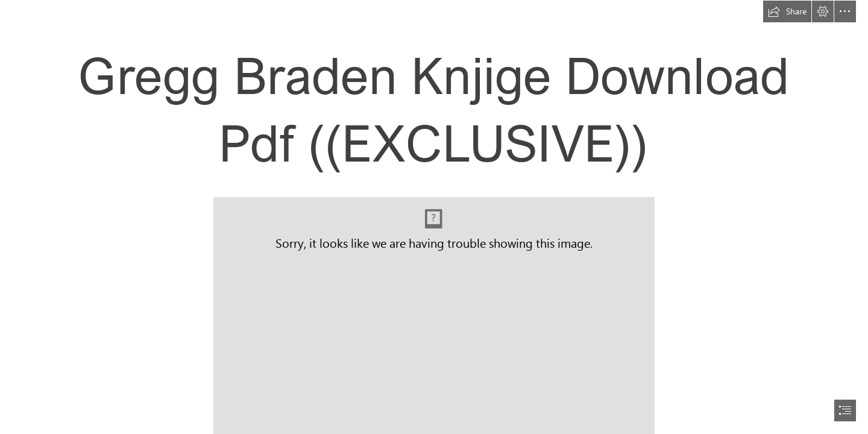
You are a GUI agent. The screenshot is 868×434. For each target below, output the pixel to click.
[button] (787, 11)
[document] (434, 217)
